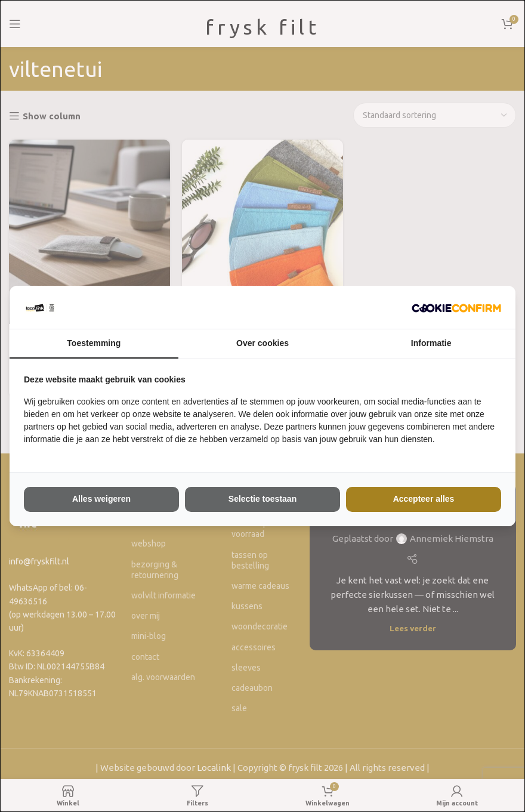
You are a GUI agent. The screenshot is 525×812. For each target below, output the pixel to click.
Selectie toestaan (262, 499)
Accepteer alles (424, 499)
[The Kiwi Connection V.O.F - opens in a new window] (456, 307)
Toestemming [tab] (94, 343)
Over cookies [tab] (262, 343)
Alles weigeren (101, 499)
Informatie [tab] (431, 343)
